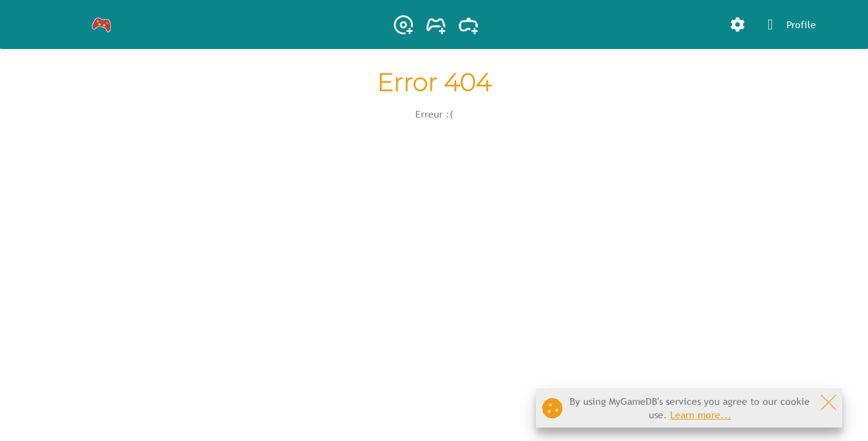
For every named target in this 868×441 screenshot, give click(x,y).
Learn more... (701, 415)
